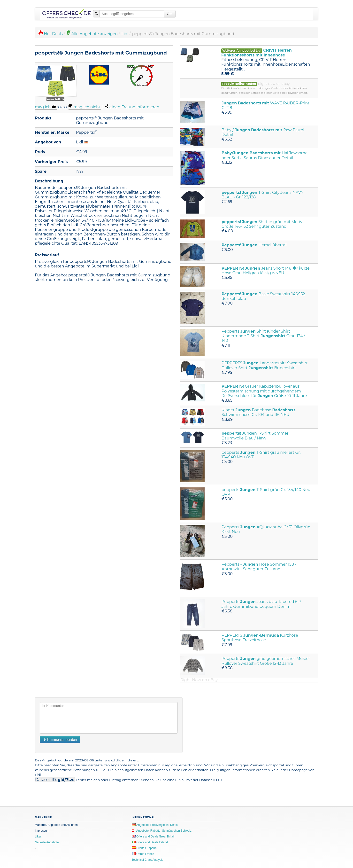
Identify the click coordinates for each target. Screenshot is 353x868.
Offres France (143, 854)
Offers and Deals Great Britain (153, 837)
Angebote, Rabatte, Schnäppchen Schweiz (162, 831)
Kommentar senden (60, 740)
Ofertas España (144, 848)
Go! (170, 14)
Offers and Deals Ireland (150, 842)
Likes (38, 837)
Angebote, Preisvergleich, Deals (155, 825)
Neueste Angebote (47, 842)
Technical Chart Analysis (147, 860)
